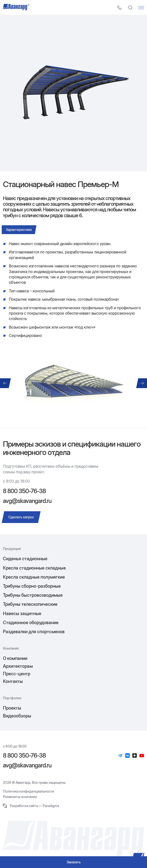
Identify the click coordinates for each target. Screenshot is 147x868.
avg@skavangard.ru (27, 501)
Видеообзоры (17, 716)
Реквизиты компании (20, 797)
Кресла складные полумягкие (34, 577)
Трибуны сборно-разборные (32, 586)
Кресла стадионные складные (34, 568)
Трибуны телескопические (30, 604)
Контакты (13, 681)
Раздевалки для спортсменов (34, 632)
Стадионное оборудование (31, 623)
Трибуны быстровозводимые (33, 595)
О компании (15, 658)
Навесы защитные (22, 613)
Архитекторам (18, 666)
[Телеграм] (120, 756)
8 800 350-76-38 (24, 491)
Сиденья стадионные (25, 559)
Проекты (12, 708)
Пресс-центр (17, 674)
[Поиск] (130, 8)
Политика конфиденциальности (29, 791)
